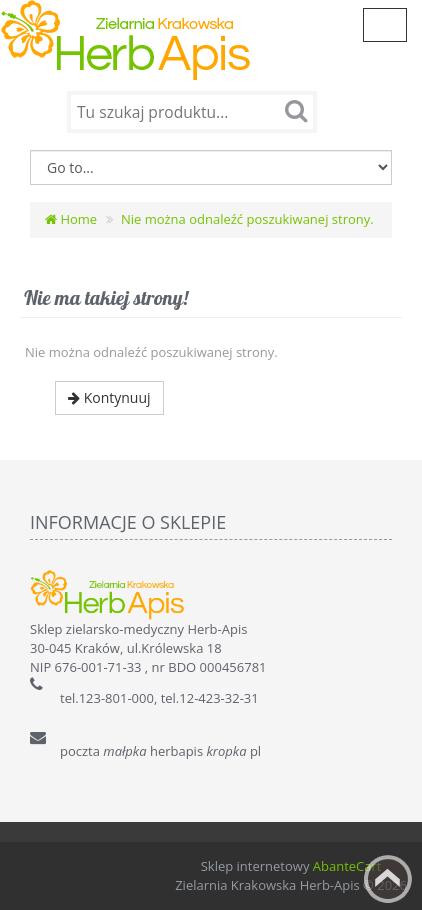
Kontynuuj (109, 397)
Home (71, 219)
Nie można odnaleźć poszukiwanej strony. (247, 219)
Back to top (388, 879)
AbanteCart (347, 866)
